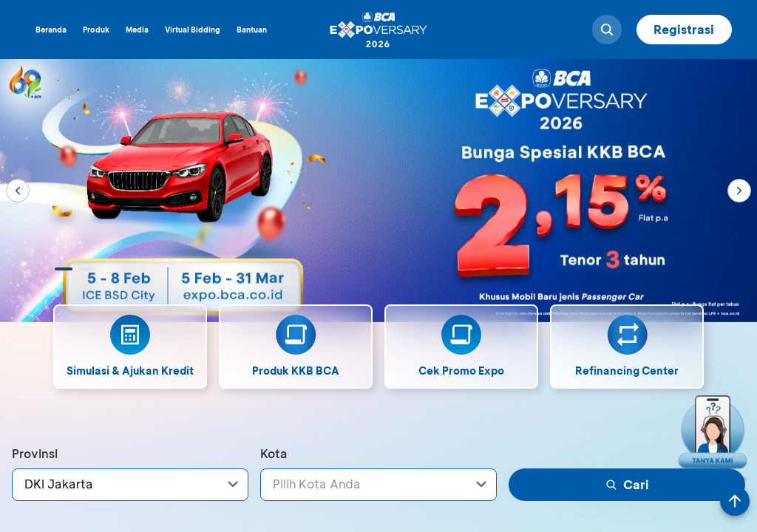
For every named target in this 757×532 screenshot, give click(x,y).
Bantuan (252, 30)
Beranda (51, 30)
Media (137, 30)
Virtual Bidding (193, 30)
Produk (96, 30)
